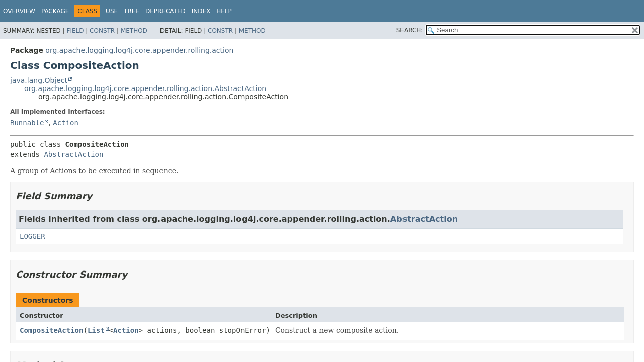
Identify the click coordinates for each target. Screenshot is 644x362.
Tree (132, 11)
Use (112, 11)
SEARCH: (410, 30)
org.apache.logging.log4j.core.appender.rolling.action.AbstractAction (145, 88)
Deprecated (166, 11)
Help (224, 11)
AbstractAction (73, 154)
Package (55, 11)
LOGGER (32, 236)
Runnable (27, 123)
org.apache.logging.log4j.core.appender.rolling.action (139, 50)
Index (201, 11)
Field (75, 31)
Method (134, 31)
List (96, 330)
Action (66, 123)
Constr (102, 31)
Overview (19, 11)
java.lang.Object (39, 80)
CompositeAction (51, 330)
